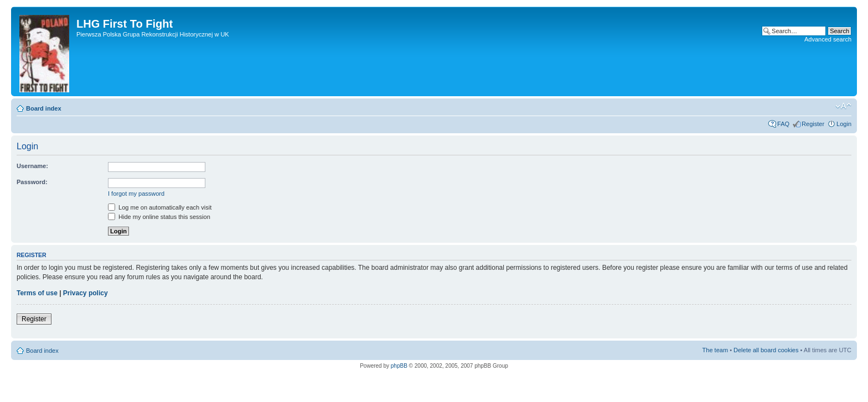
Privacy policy (86, 293)
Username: (32, 166)
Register (813, 124)
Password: (32, 182)
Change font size (843, 106)
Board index (44, 108)
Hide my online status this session (159, 217)
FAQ (783, 124)
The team (715, 350)
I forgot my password (136, 194)
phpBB (399, 366)
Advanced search (828, 39)
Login (844, 124)
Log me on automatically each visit (160, 207)
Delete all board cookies (766, 350)
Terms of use (37, 293)
